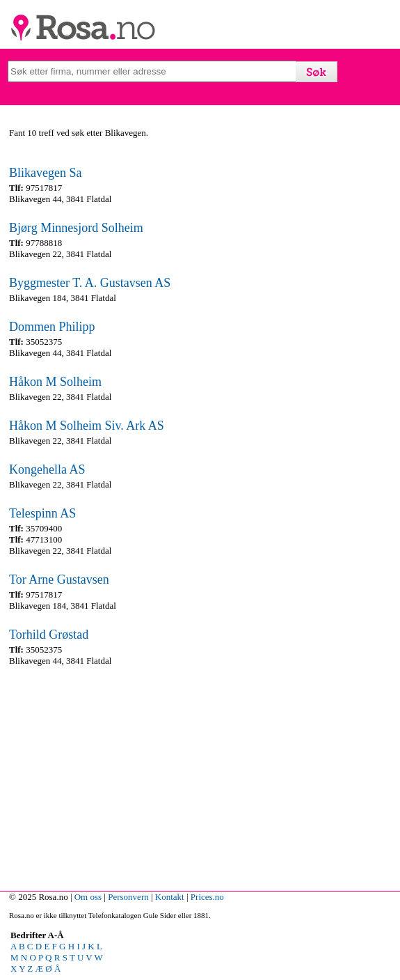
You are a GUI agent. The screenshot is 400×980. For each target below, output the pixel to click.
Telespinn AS (42, 513)
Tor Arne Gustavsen (59, 580)
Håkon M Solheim (55, 382)
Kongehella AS (47, 469)
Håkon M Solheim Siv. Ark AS (87, 426)
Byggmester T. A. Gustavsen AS (90, 283)
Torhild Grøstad (49, 635)
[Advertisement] (199, 775)
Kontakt (170, 897)
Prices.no (207, 897)
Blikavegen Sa (45, 173)
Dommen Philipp (52, 327)
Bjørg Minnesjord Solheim (76, 228)
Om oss (88, 897)
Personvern (128, 897)
